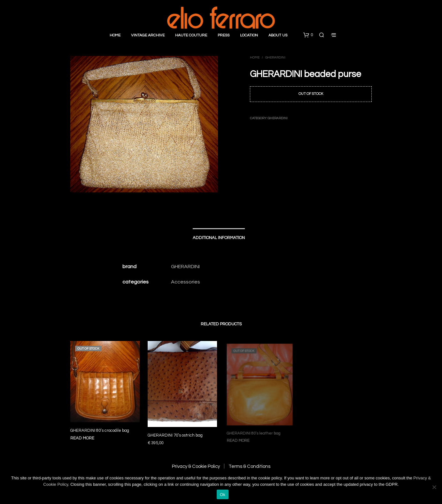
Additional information (219, 238)
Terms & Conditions (249, 466)
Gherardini (275, 58)
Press (224, 35)
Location (249, 35)
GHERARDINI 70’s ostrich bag (176, 433)
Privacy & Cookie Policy (196, 466)
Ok (223, 495)
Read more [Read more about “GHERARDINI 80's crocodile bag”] (82, 438)
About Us (278, 35)
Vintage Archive (148, 35)
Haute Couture (191, 35)
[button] (308, 35)
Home (115, 35)
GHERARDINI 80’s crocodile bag (100, 430)
